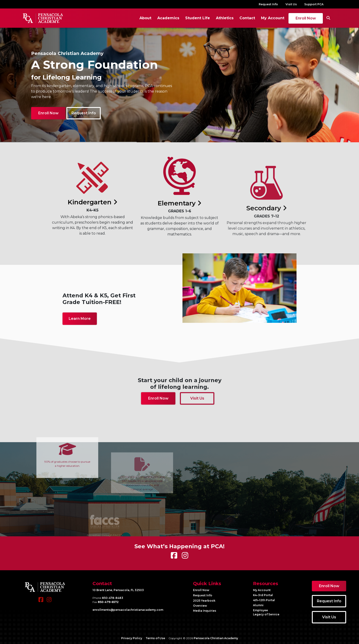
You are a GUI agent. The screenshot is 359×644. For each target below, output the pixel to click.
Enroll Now (306, 18)
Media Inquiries (205, 611)
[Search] (328, 18)
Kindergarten (92, 212)
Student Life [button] (198, 18)
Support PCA (314, 4)
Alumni (258, 605)
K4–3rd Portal (263, 595)
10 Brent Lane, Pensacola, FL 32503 (118, 590)
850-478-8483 (113, 598)
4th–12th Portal (264, 600)
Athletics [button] (225, 18)
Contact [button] (247, 18)
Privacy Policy (132, 638)
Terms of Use (155, 638)
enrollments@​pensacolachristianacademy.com (128, 610)
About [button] (145, 18)
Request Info (268, 4)
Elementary (179, 229)
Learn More (80, 319)
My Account (273, 18)
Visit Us (291, 4)
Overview (200, 606)
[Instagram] (49, 602)
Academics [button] (168, 18)
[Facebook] (41, 602)
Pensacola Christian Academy (216, 638)
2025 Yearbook (204, 601)
